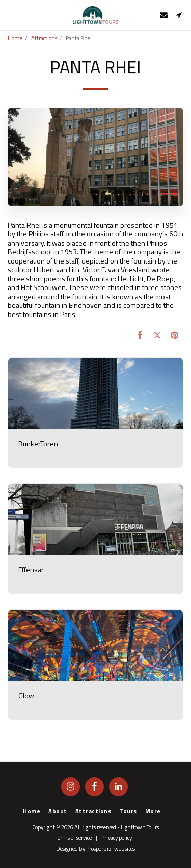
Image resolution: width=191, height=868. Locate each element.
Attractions (44, 38)
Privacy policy (117, 838)
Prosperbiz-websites (111, 848)
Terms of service (74, 838)
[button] (11, 15)
